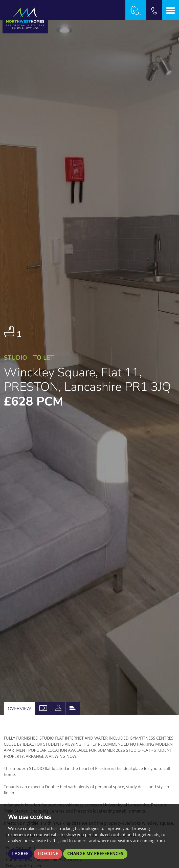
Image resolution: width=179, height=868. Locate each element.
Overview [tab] (19, 708)
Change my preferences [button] (95, 854)
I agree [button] (20, 854)
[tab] (58, 708)
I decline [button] (48, 854)
